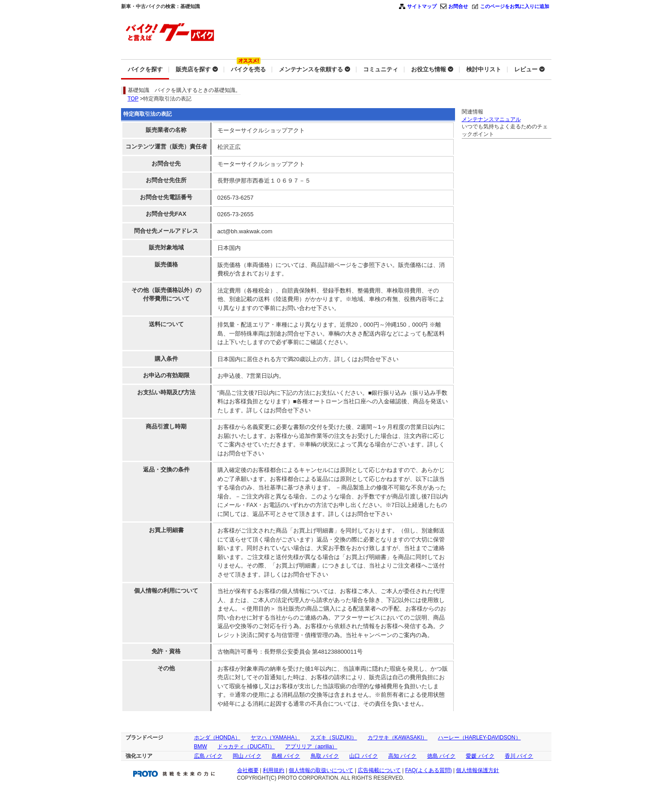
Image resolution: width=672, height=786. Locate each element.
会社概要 (248, 770)
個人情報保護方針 (477, 770)
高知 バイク (402, 756)
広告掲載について (379, 770)
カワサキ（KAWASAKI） (398, 738)
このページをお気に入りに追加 (515, 6)
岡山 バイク (247, 756)
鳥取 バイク (325, 756)
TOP (133, 99)
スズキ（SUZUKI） (334, 738)
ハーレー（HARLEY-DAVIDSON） (479, 738)
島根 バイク (286, 756)
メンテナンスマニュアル (491, 119)
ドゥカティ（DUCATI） (246, 747)
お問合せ (458, 6)
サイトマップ (422, 6)
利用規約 (273, 770)
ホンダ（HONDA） (217, 738)
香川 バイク (519, 756)
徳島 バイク (441, 756)
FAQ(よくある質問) (429, 770)
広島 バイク (208, 756)
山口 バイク (363, 756)
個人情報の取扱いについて (321, 770)
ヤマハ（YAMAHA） (275, 738)
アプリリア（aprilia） (311, 747)
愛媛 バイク (480, 756)
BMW (201, 747)
